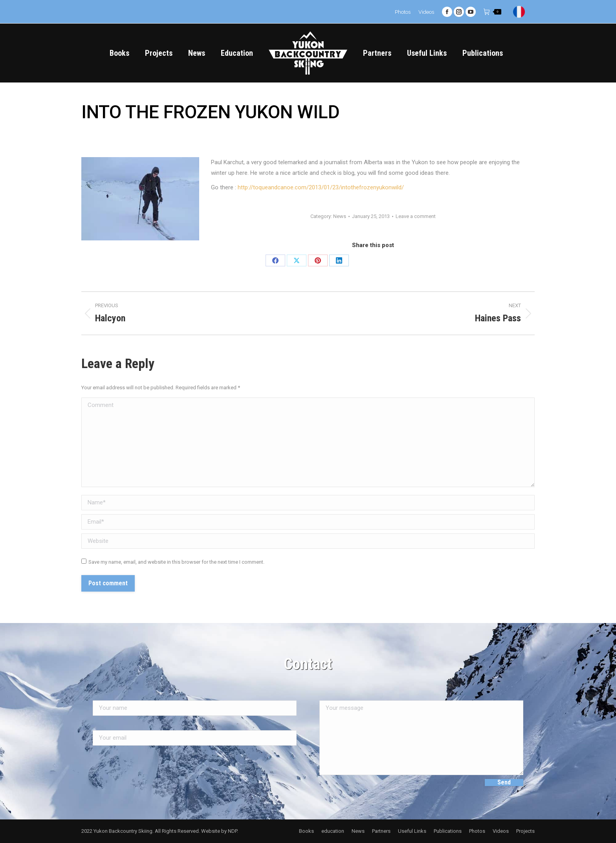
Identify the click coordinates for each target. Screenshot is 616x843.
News (340, 216)
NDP (232, 831)
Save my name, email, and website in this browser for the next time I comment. (176, 562)
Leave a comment (416, 216)
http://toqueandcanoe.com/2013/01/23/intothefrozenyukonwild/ (321, 187)
